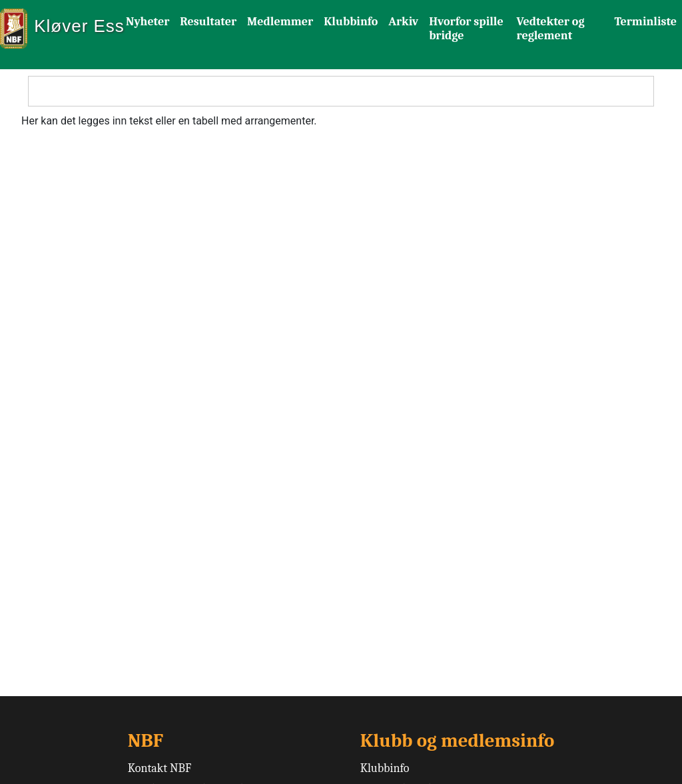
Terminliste (645, 22)
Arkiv (403, 22)
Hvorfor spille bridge (466, 29)
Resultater (208, 22)
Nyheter (148, 22)
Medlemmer (280, 22)
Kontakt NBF (160, 768)
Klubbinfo (351, 22)
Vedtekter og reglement (551, 29)
